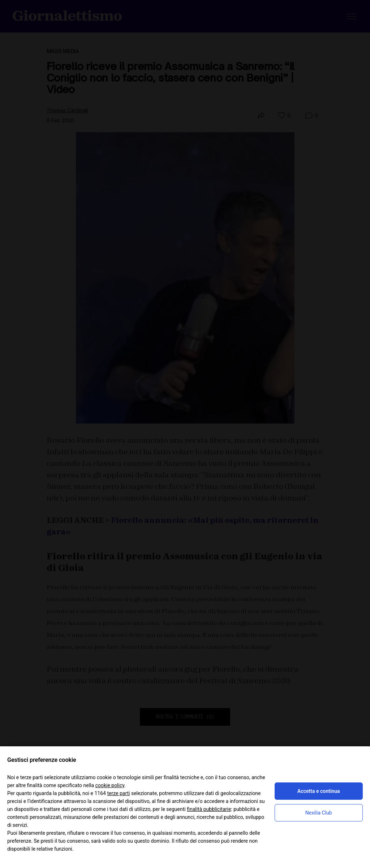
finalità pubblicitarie (209, 809)
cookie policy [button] (110, 785)
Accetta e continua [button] (319, 791)
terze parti (118, 793)
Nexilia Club (319, 813)
